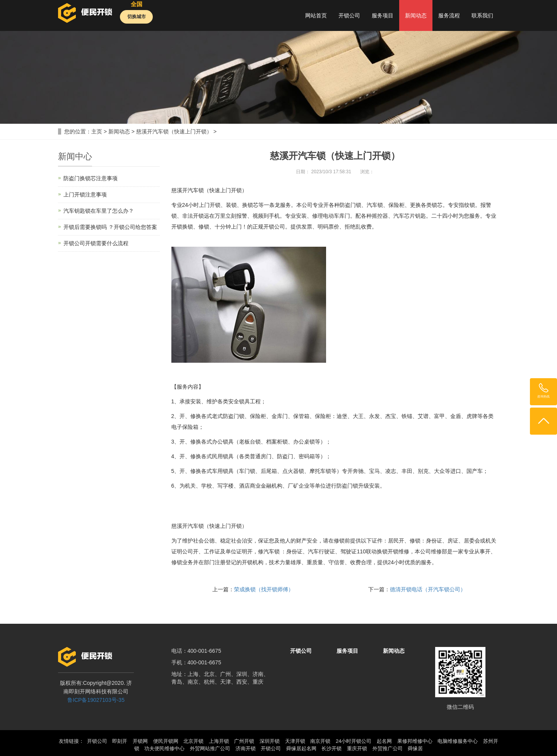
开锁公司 (349, 15)
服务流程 (449, 15)
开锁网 (140, 741)
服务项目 (383, 15)
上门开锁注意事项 (85, 195)
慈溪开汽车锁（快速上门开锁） (174, 131)
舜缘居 (415, 748)
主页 (97, 131)
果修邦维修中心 (415, 741)
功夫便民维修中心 (164, 748)
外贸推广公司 (388, 748)
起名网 (384, 741)
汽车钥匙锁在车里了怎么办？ (99, 211)
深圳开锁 (270, 741)
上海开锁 (219, 741)
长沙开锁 (331, 748)
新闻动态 (416, 15)
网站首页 (316, 15)
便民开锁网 (166, 741)
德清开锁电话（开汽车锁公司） (428, 589)
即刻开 (120, 741)
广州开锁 (244, 741)
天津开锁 (295, 741)
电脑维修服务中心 (458, 741)
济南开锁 (246, 748)
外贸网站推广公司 (210, 748)
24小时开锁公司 (354, 741)
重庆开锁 (357, 748)
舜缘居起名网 (301, 748)
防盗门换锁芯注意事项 (91, 178)
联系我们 (482, 15)
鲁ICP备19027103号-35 (96, 700)
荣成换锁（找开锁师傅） (264, 589)
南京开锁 (320, 741)
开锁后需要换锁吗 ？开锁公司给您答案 (110, 227)
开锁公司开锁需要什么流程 (96, 243)
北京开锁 (193, 741)
